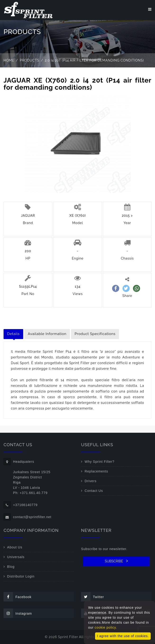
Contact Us (94, 491)
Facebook (18, 597)
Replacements (96, 471)
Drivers (91, 481)
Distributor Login (21, 576)
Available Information (47, 334)
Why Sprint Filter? (100, 462)
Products (30, 60)
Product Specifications (95, 334)
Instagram (18, 613)
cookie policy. (106, 627)
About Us (15, 547)
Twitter (93, 597)
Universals (16, 557)
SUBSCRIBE (116, 561)
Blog (11, 567)
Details (13, 334)
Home (9, 60)
